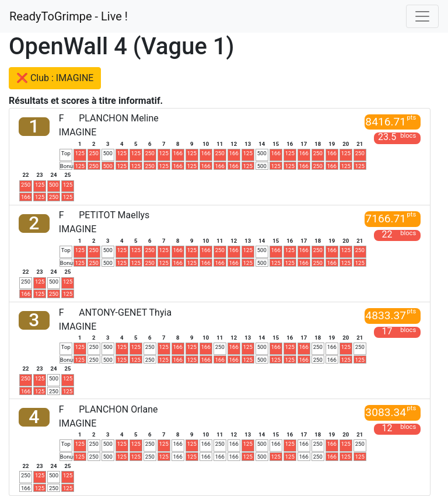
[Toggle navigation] (422, 16)
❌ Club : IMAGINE (55, 78)
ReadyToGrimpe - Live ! (69, 16)
